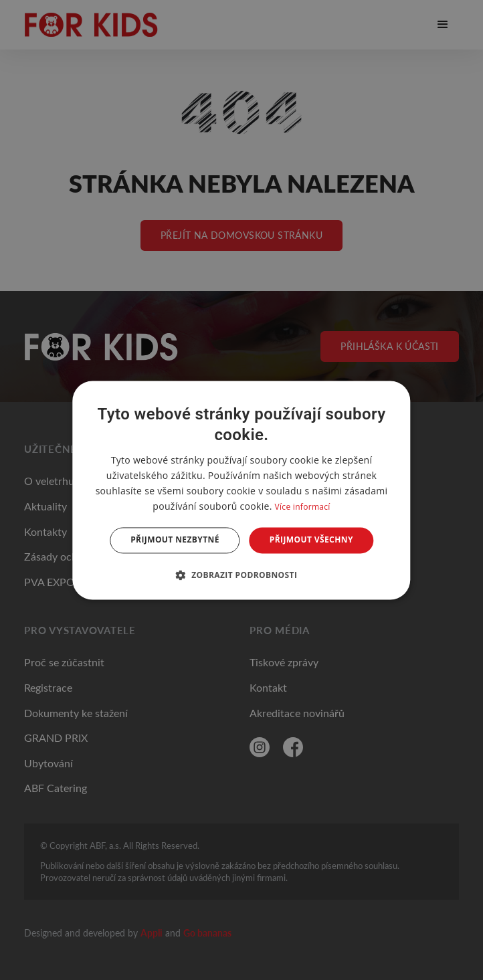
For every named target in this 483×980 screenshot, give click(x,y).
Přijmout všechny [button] (311, 540)
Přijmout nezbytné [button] (175, 540)
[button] (242, 575)
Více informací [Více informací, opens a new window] (303, 507)
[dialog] (241, 490)
